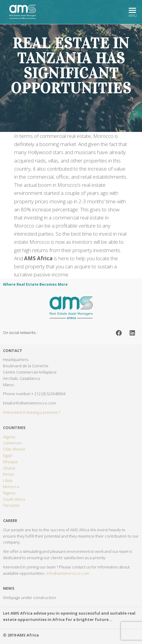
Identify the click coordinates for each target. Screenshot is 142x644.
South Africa (14, 499)
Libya (8, 480)
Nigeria (9, 493)
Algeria (9, 437)
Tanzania (11, 505)
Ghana (9, 468)
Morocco (11, 487)
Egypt (8, 455)
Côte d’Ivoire (14, 449)
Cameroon (12, 443)
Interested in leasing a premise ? (32, 412)
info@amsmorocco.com (68, 573)
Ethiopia (10, 462)
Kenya (8, 474)
